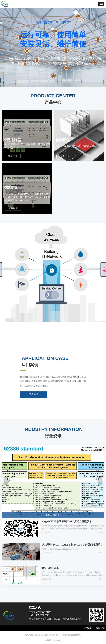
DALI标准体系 (50, 568)
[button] (101, 4)
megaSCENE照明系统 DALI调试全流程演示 (67, 521)
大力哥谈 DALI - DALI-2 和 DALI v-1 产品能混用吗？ (72, 545)
